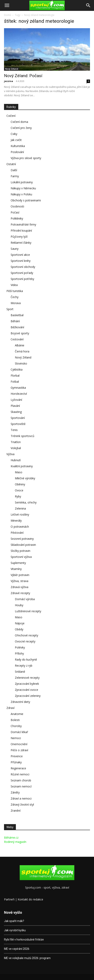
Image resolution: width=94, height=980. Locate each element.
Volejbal (16, 448)
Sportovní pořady (22, 273)
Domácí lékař (19, 732)
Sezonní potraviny (22, 539)
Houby (19, 605)
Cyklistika (17, 369)
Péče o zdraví (19, 750)
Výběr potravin (20, 575)
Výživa (10, 454)
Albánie (20, 345)
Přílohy (19, 653)
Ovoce (19, 490)
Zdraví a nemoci (21, 798)
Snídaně (20, 672)
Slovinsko (21, 363)
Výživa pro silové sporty (26, 158)
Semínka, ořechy (26, 502)
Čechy (15, 297)
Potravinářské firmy (23, 224)
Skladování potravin (23, 545)
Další (14, 170)
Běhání (15, 321)
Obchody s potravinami (26, 200)
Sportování (18, 418)
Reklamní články (21, 243)
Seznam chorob (21, 780)
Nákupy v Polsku (21, 194)
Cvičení (11, 116)
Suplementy (18, 563)
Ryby (18, 496)
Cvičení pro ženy (21, 128)
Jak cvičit (16, 140)
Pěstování (17, 533)
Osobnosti (17, 206)
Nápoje (20, 623)
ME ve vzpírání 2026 (17, 949)
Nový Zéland (12, 69)
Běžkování (17, 327)
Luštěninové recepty (28, 611)
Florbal (15, 376)
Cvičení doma (19, 122)
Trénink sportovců (22, 436)
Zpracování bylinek (27, 684)
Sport (10, 309)
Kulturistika (18, 146)
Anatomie (17, 714)
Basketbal (17, 315)
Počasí (15, 212)
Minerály (16, 521)
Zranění (16, 811)
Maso (19, 472)
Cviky (14, 134)
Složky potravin (20, 551)
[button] (7, 5)
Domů (8, 15)
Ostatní (11, 164)
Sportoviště (18, 424)
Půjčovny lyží (19, 237)
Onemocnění (19, 744)
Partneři (9, 899)
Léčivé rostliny (20, 514)
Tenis (14, 430)
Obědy (19, 629)
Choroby (16, 726)
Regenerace (18, 768)
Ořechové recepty (27, 635)
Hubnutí (16, 460)
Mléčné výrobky (25, 478)
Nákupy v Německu (23, 188)
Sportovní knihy (21, 261)
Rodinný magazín (15, 842)
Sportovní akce (20, 255)
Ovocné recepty (25, 641)
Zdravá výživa (19, 587)
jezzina (9, 81)
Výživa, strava (19, 581)
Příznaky (16, 762)
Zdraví (10, 708)
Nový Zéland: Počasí (23, 76)
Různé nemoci (20, 774)
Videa (14, 285)
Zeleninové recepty (27, 678)
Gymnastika (18, 388)
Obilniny (20, 484)
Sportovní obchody (23, 267)
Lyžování (16, 400)
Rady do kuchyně (26, 659)
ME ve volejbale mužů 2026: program (27, 958)
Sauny (15, 249)
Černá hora (22, 351)
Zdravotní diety (20, 702)
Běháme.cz (11, 838)
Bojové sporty (20, 333)
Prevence (17, 756)
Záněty (15, 792)
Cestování (17, 339)
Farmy (15, 176)
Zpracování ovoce (27, 690)
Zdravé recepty (20, 593)
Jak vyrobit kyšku (15, 930)
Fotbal (15, 382)
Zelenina (20, 508)
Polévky (20, 647)
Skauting (16, 412)
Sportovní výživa (21, 557)
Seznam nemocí (21, 786)
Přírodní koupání (21, 230)
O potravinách (20, 527)
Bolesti (15, 720)
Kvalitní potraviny (22, 466)
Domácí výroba (25, 599)
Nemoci (16, 738)
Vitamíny (16, 569)
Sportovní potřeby (22, 279)
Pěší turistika (15, 291)
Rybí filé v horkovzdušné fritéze (24, 940)
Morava (16, 303)
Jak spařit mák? (14, 921)
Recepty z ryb (24, 666)
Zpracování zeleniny (28, 696)
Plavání (15, 406)
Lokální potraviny (22, 182)
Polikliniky (17, 218)
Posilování (17, 152)
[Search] (88, 5)
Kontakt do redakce (30, 899)
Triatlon (16, 442)
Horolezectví (19, 394)
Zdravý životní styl (22, 804)
